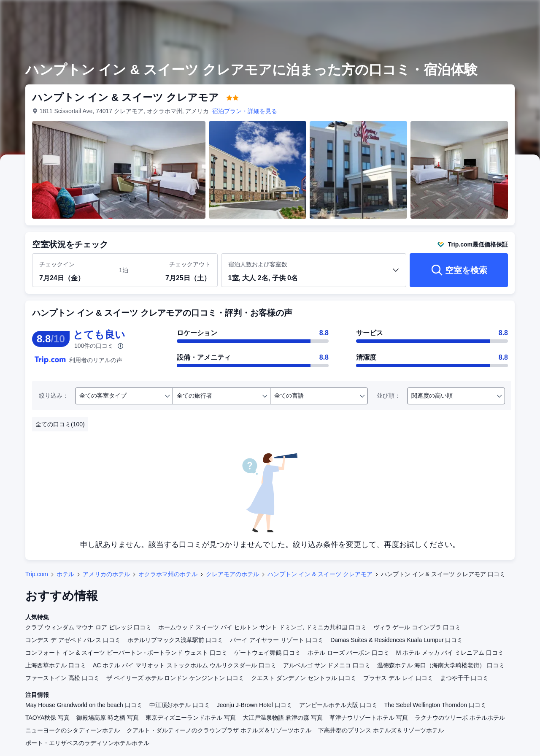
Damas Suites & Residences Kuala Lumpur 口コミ (397, 640)
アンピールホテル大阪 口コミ (338, 705)
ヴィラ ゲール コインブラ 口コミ (417, 627)
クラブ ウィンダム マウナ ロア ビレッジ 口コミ (88, 627)
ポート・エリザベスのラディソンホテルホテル (87, 743)
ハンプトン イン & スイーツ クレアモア (320, 574)
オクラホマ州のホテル (168, 574)
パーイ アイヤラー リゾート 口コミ (277, 640)
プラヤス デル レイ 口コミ (398, 678)
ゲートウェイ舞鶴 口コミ (267, 653)
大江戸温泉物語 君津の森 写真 (283, 718)
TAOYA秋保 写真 (47, 718)
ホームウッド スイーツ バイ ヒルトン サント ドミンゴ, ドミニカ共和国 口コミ (262, 627)
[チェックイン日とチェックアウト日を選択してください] (74, 271)
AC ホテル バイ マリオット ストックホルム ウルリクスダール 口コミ (185, 665)
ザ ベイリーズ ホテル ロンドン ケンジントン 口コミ (175, 678)
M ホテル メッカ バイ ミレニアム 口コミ (450, 653)
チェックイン (57, 264)
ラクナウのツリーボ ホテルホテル (460, 718)
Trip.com (37, 574)
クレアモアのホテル (232, 574)
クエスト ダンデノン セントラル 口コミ (304, 678)
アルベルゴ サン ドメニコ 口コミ (327, 665)
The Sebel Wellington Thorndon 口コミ (435, 705)
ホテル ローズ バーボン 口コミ (348, 653)
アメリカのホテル (106, 574)
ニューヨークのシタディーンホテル (73, 730)
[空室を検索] (459, 270)
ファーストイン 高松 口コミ (62, 678)
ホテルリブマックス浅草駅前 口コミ (175, 640)
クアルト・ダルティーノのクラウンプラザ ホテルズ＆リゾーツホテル (219, 730)
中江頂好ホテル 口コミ (180, 705)
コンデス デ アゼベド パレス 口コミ (73, 640)
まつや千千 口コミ (464, 678)
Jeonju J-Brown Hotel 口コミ (255, 705)
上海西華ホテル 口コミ (56, 665)
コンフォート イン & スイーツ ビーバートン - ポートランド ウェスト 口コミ (126, 653)
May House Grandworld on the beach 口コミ (84, 705)
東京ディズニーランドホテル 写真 (191, 718)
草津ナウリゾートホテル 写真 (369, 718)
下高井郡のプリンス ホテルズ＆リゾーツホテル (381, 730)
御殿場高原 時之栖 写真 (108, 718)
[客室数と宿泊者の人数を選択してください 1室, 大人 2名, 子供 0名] (314, 274)
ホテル (65, 574)
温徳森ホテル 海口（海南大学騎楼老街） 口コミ (441, 665)
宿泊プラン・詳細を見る (245, 111)
